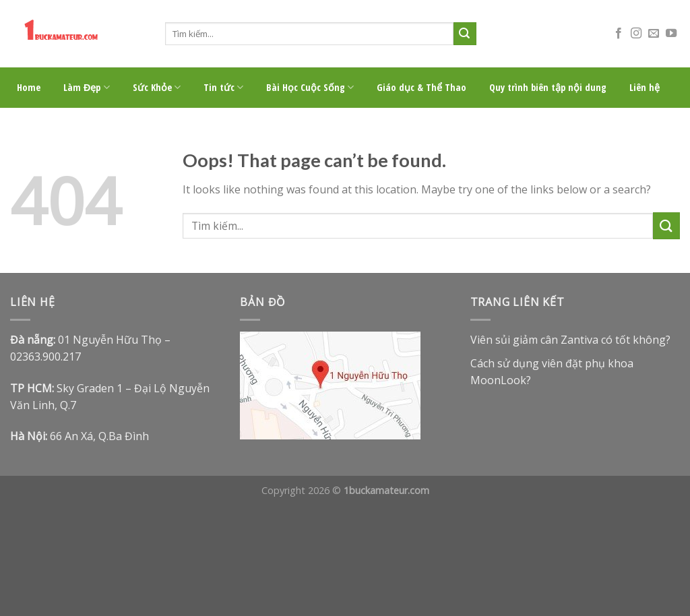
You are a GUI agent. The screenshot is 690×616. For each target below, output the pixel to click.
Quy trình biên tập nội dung (548, 87)
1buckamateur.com (386, 490)
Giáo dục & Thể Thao (421, 87)
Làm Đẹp (87, 88)
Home (29, 87)
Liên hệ (645, 87)
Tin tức (223, 88)
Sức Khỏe (157, 88)
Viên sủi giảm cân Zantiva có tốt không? (570, 340)
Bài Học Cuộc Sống (310, 88)
